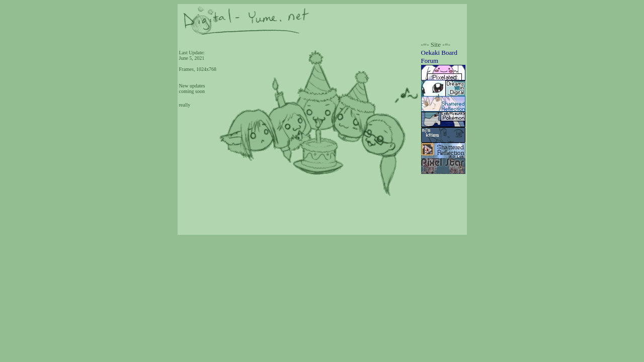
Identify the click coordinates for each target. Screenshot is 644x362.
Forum (430, 61)
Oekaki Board (439, 53)
